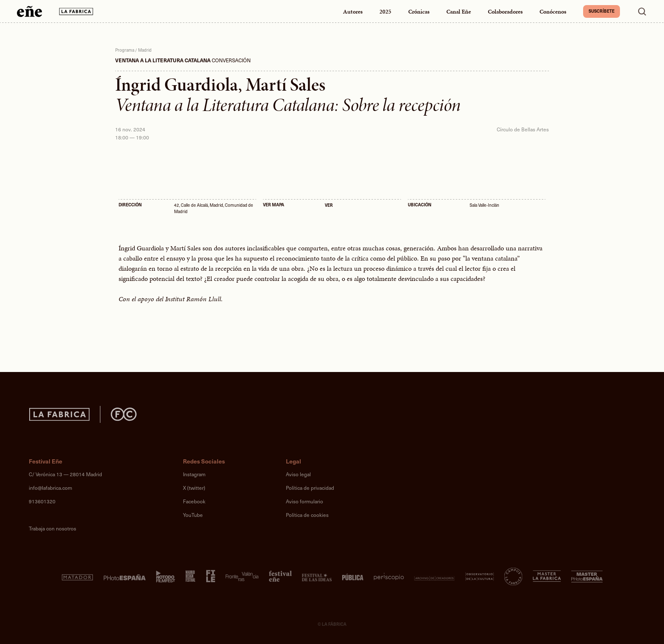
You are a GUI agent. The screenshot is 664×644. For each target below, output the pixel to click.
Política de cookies (307, 515)
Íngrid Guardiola (177, 85)
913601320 (42, 501)
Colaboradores (505, 12)
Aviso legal (298, 474)
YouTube (193, 515)
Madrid (145, 50)
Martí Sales (285, 85)
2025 (385, 12)
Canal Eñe (459, 12)
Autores (353, 12)
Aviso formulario (304, 501)
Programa (125, 50)
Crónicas (419, 12)
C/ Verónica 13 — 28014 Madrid (65, 474)
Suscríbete (602, 11)
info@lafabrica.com (50, 488)
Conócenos (553, 12)
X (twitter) (194, 488)
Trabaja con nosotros (53, 528)
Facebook (194, 501)
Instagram (194, 474)
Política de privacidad (310, 488)
